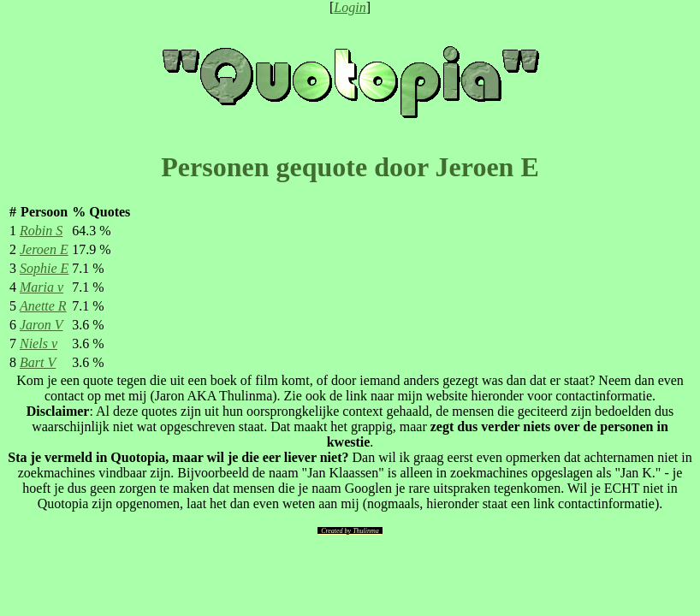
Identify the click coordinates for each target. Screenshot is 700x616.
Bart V (38, 362)
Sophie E (44, 268)
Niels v (39, 344)
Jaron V (42, 325)
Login (350, 7)
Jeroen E (44, 249)
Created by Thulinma (350, 531)
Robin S (41, 231)
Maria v (42, 287)
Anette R (43, 306)
